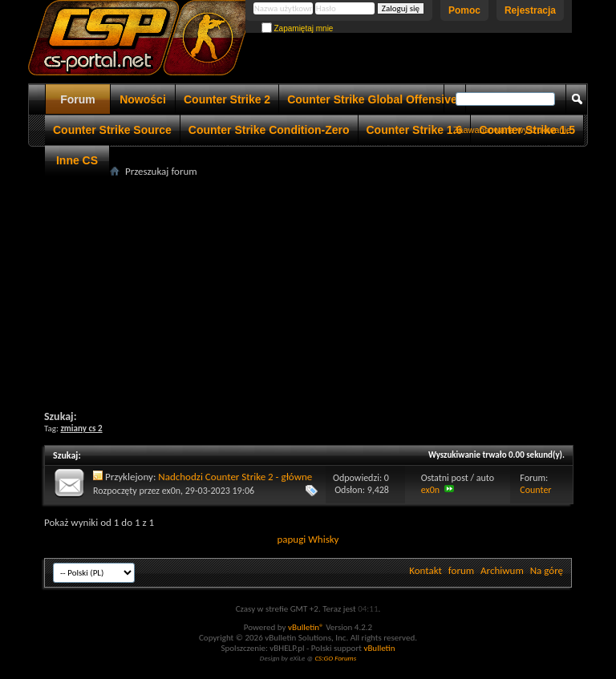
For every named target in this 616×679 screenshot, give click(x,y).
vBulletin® (306, 627)
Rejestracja (530, 10)
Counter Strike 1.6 (415, 130)
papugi (291, 539)
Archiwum (502, 570)
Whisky (323, 539)
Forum (78, 99)
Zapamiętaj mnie (298, 28)
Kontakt (426, 570)
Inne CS (77, 160)
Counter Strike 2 (227, 99)
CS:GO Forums (335, 658)
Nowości (143, 99)
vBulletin (379, 648)
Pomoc (464, 10)
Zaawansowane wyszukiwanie (512, 130)
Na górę (547, 570)
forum (461, 570)
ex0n (171, 491)
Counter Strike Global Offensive (372, 99)
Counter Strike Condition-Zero (269, 130)
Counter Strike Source (112, 130)
